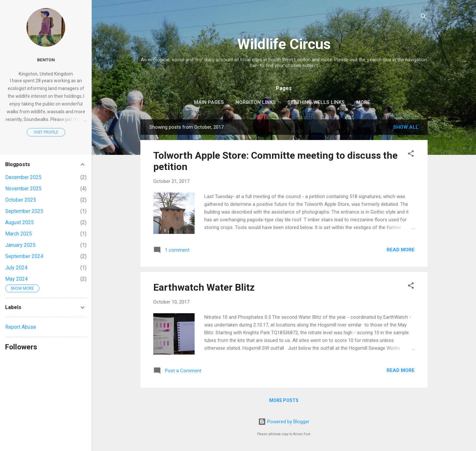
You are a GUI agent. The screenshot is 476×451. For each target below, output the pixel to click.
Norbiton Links (256, 102)
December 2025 (23, 177)
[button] (411, 155)
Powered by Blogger (284, 422)
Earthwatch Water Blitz (204, 287)
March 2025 (19, 234)
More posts (284, 400)
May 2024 (16, 279)
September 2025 (24, 211)
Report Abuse (21, 327)
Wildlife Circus (284, 44)
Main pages (209, 102)
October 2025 (21, 200)
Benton (46, 60)
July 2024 (16, 268)
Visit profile (46, 132)
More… (365, 102)
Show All (406, 127)
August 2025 (20, 222)
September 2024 (24, 256)
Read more (401, 250)
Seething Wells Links (316, 102)
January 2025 (20, 245)
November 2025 (23, 189)
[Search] (424, 18)
